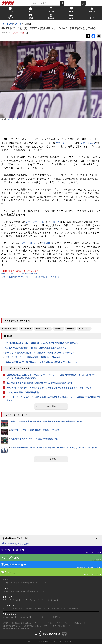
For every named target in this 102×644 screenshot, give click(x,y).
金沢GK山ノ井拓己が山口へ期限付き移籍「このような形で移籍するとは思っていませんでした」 (50, 388)
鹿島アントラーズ (65, 143)
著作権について (17, 623)
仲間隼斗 (56, 222)
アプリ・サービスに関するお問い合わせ (58, 626)
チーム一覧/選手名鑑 (54, 617)
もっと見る (51, 406)
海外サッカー (34, 583)
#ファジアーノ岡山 (9, 329)
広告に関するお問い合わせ (11, 626)
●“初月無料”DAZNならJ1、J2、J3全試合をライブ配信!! (31, 277)
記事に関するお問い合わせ (32, 626)
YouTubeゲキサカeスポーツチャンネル (36, 600)
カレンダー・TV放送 (38, 617)
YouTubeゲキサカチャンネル (12, 600)
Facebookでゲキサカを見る (15, 544)
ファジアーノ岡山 (35, 222)
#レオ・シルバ (84, 329)
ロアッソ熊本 (28, 243)
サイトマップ (39, 623)
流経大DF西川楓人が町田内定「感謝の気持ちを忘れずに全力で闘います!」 (40, 383)
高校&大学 (25, 583)
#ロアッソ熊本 (26, 329)
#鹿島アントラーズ (43, 329)
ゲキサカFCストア (9, 617)
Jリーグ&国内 (15, 583)
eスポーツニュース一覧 (56, 608)
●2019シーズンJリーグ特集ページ (20, 273)
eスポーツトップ (41, 608)
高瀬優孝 (46, 243)
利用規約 (50, 623)
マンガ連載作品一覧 (27, 608)
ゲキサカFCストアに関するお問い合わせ (16, 629)
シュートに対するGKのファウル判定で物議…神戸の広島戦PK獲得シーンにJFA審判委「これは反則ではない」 (53, 399)
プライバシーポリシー (63, 623)
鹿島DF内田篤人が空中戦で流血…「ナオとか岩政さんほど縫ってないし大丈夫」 (42, 362)
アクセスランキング (23, 617)
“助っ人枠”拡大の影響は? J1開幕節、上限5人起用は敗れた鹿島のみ (36, 348)
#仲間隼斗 (58, 329)
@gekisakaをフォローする (15, 538)
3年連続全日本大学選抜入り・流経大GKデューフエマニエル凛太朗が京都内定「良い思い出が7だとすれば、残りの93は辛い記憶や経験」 (53, 377)
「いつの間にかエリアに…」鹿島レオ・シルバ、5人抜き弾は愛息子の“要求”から (42, 343)
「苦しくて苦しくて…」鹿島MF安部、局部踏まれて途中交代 (33, 357)
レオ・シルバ (12, 119)
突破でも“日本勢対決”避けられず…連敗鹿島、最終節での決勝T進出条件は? (40, 353)
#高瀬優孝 (70, 329)
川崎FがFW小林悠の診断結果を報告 (23, 392)
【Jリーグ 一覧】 (18, 33)
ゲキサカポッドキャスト (59, 600)
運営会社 (28, 623)
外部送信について (79, 623)
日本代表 (6, 583)
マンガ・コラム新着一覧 (11, 608)
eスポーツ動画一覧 (72, 608)
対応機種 (6, 623)
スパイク (43, 583)
